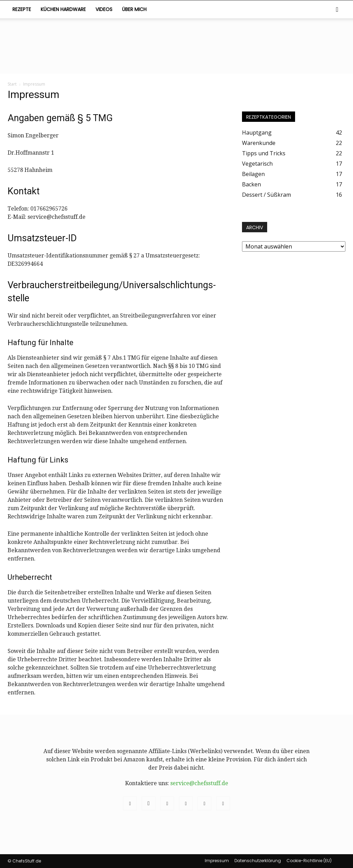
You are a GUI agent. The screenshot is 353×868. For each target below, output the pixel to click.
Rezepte (22, 9)
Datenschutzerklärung (258, 861)
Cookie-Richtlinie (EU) (309, 861)
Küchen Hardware (63, 9)
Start (12, 84)
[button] (337, 10)
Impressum (217, 861)
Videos (104, 9)
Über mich (134, 9)
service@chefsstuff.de (199, 783)
